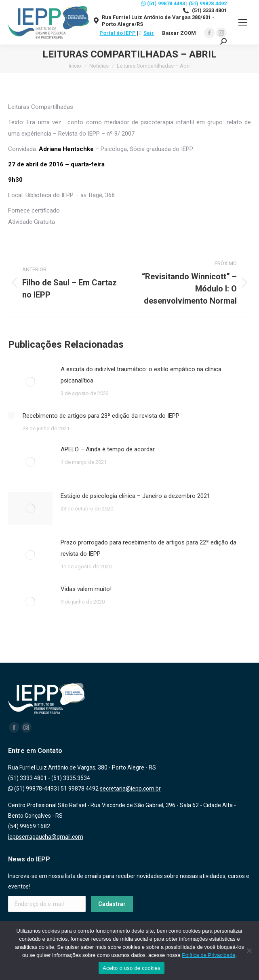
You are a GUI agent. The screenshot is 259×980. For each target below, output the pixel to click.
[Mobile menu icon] (243, 22)
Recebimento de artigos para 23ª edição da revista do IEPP (101, 416)
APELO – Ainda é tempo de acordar (108, 449)
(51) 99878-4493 (33, 789)
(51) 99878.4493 (163, 3)
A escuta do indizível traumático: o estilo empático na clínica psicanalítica (141, 375)
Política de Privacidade (208, 955)
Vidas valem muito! (86, 589)
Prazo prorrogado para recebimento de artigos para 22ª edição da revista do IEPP (148, 548)
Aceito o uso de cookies (132, 968)
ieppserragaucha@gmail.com (46, 837)
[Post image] (30, 382)
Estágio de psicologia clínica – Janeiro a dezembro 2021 (135, 496)
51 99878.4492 (80, 789)
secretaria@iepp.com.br (130, 789)
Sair (147, 33)
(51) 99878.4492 (208, 3)
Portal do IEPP (118, 33)
